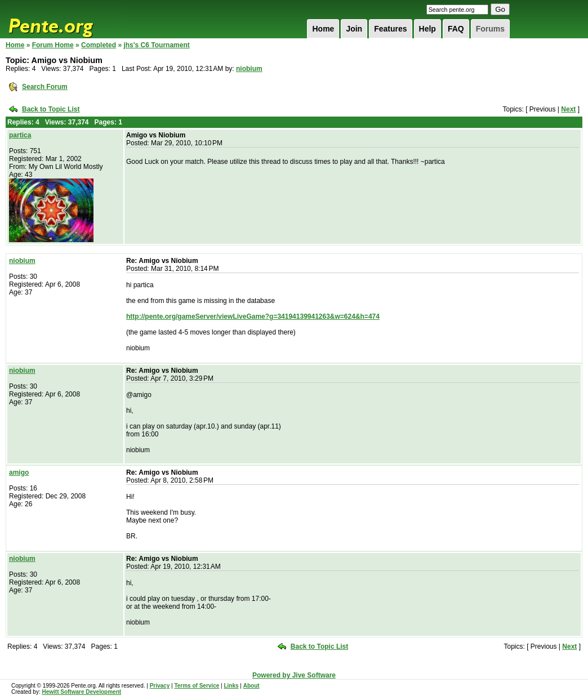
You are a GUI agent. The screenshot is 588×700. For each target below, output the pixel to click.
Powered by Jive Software (294, 675)
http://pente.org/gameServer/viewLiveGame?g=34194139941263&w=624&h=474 (253, 316)
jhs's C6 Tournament (156, 45)
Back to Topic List (51, 109)
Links (231, 686)
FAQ (456, 29)
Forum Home (53, 45)
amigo (19, 472)
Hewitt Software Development (81, 692)
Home (323, 29)
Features (390, 29)
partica (20, 135)
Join (354, 29)
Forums (490, 29)
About (251, 686)
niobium (249, 69)
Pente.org (65, 19)
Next (568, 109)
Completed (99, 45)
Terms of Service (197, 686)
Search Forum (45, 87)
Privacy (160, 686)
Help (427, 29)
